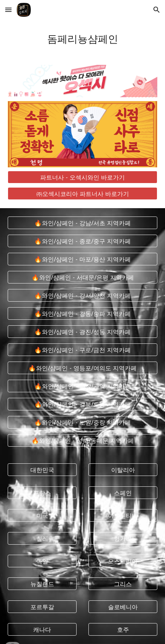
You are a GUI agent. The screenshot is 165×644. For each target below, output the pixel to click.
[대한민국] (42, 470)
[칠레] (42, 538)
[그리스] (123, 584)
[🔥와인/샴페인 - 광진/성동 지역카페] (82, 332)
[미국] (42, 516)
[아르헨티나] (123, 516)
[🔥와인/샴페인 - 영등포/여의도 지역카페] (82, 368)
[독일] (42, 561)
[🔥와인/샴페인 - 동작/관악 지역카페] (82, 386)
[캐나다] (42, 630)
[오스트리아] (123, 561)
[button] (8, 10)
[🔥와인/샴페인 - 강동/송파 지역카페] (82, 314)
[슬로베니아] (123, 607)
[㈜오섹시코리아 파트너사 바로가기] (82, 194)
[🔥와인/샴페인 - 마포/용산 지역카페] (82, 259)
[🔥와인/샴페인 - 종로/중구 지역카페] (82, 241)
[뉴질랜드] (42, 584)
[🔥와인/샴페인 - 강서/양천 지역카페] (82, 296)
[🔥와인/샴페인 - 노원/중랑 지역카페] (82, 422)
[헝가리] (123, 538)
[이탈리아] (123, 470)
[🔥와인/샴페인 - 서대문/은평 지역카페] (82, 277)
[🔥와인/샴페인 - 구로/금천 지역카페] (82, 350)
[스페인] (123, 493)
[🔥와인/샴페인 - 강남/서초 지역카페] (82, 223)
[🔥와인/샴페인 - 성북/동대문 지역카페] (82, 441)
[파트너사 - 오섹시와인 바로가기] (82, 177)
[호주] (123, 630)
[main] (82, 38)
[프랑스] (42, 493)
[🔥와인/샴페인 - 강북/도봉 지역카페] (82, 404)
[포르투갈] (42, 607)
